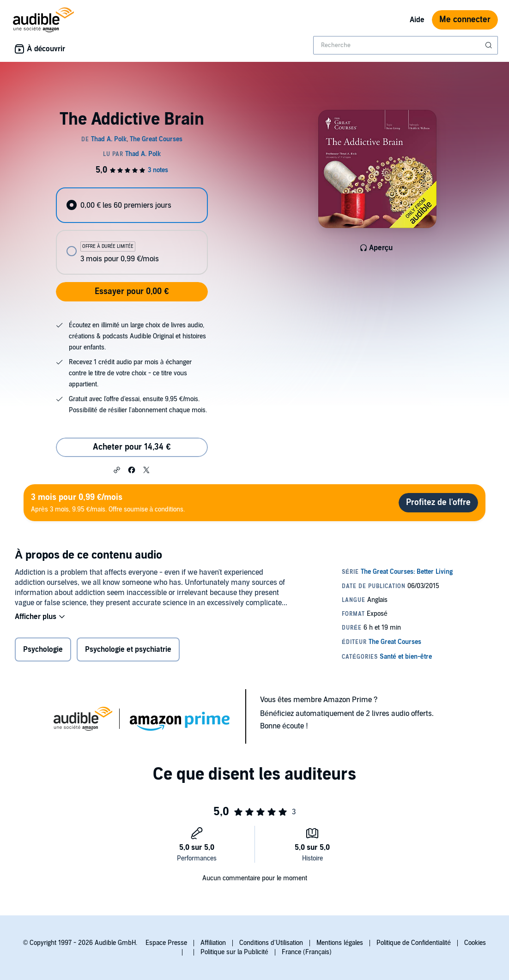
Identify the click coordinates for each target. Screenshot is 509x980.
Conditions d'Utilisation (271, 943)
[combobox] (406, 45)
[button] (117, 469)
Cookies (475, 943)
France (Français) (307, 952)
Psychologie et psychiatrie (128, 649)
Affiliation (213, 943)
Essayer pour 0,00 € (132, 292)
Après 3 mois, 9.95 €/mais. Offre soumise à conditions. (108, 502)
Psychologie (43, 649)
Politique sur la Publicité (234, 952)
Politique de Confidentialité (414, 943)
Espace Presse (166, 943)
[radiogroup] (132, 231)
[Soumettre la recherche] (490, 45)
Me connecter (465, 20)
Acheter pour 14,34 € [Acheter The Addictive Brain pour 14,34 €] (132, 447)
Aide (417, 20)
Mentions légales (340, 943)
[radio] (132, 205)
